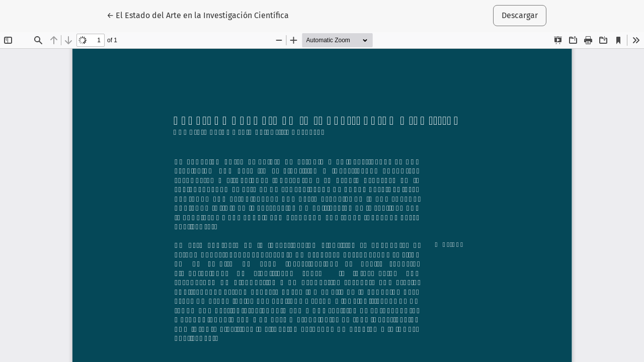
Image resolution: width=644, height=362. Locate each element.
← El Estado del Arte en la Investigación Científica (198, 15)
